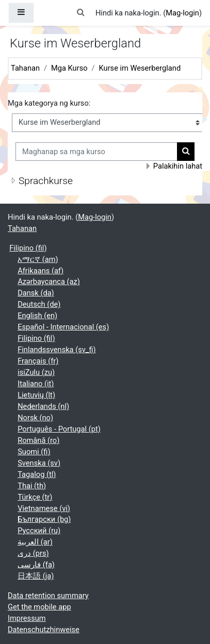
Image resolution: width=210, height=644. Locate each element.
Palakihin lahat (178, 166)
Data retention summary (48, 596)
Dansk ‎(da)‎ (36, 293)
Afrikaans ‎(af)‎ (41, 271)
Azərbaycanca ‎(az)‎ (49, 282)
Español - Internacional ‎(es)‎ (63, 327)
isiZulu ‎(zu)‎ (36, 372)
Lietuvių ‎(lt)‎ (36, 395)
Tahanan (25, 68)
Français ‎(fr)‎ (38, 361)
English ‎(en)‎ (37, 316)
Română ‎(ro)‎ (38, 440)
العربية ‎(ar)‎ (35, 542)
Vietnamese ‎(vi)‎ (44, 508)
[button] (81, 13)
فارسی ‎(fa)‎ (36, 565)
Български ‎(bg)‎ (44, 519)
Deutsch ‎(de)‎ (39, 304)
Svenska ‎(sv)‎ (39, 463)
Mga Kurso (69, 68)
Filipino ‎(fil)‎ (28, 248)
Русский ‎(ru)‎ (39, 531)
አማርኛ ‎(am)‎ (38, 259)
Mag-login (182, 13)
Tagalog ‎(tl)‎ (37, 474)
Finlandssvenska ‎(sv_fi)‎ (56, 350)
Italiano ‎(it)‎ (36, 384)
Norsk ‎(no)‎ (35, 418)
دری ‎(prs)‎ (33, 553)
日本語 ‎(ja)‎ (36, 576)
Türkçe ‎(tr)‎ (35, 497)
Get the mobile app (39, 607)
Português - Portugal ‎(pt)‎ (59, 429)
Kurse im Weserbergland (140, 68)
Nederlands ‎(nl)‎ (43, 406)
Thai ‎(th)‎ (32, 486)
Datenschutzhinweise (44, 630)
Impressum (27, 618)
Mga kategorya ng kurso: (49, 103)
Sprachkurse (46, 181)
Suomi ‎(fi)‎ (34, 452)
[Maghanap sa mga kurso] (96, 152)
